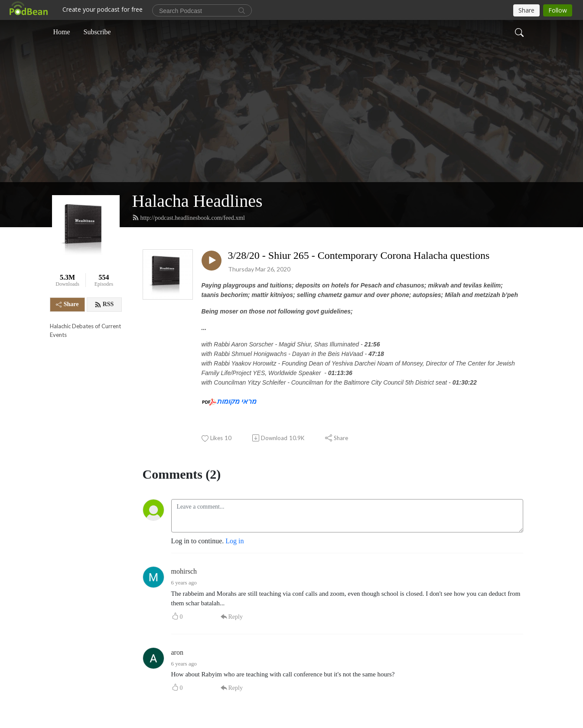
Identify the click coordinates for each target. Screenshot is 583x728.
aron (177, 652)
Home (62, 32)
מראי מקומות (236, 401)
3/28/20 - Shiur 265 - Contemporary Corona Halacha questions (359, 255)
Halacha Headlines (197, 201)
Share (67, 304)
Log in (235, 541)
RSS (104, 304)
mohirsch (184, 571)
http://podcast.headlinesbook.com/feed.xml (189, 218)
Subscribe (97, 32)
